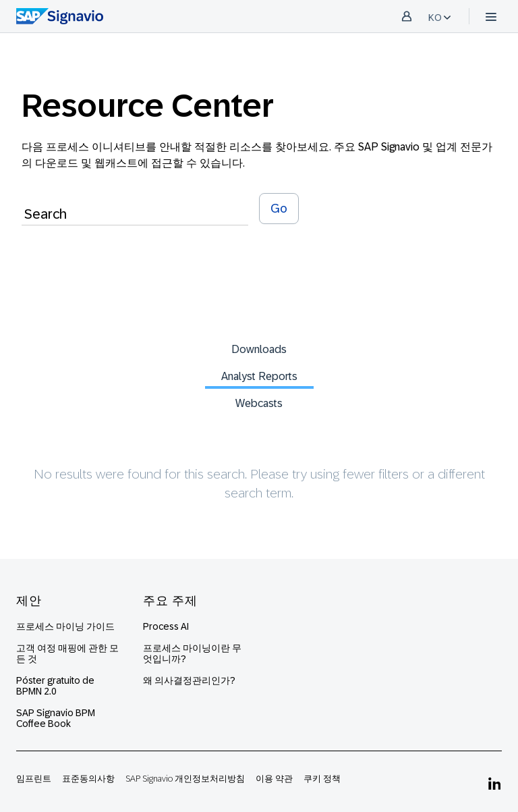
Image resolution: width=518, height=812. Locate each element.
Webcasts (259, 403)
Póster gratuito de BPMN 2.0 (55, 686)
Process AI (166, 626)
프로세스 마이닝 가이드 (65, 626)
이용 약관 (274, 779)
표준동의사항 (88, 779)
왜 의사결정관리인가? (189, 680)
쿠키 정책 (322, 779)
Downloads (259, 349)
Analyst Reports (259, 376)
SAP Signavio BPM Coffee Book (56, 718)
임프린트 (34, 779)
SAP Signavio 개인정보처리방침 (185, 779)
